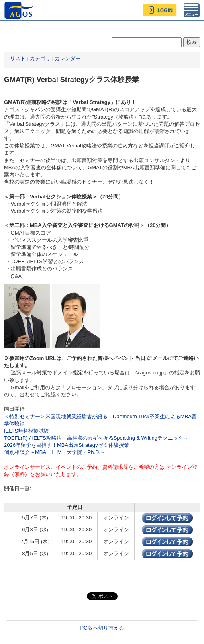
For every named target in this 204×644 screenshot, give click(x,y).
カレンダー (68, 58)
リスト (18, 58)
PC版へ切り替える (102, 628)
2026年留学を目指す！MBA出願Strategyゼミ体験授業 (67, 445)
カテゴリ (40, 58)
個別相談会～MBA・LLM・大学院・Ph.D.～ (55, 452)
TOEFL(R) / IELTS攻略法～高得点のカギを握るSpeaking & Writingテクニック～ (96, 438)
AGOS (20, 10)
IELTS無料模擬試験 (26, 431)
